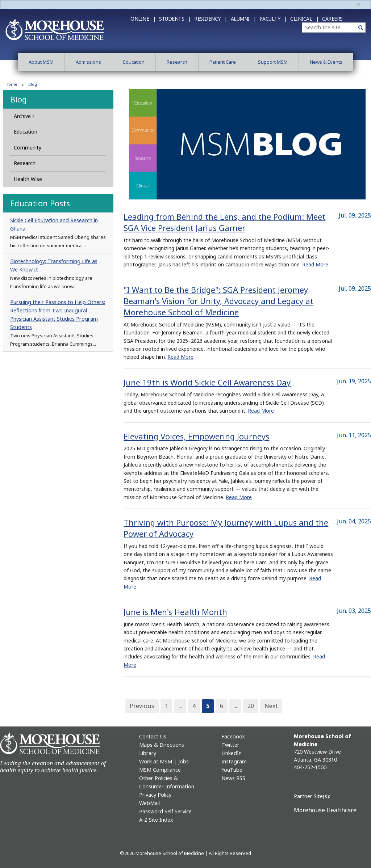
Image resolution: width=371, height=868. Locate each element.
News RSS (233, 778)
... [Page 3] (180, 706)
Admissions (88, 62)
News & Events (326, 62)
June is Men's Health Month (175, 612)
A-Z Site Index (156, 820)
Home (11, 84)
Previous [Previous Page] (142, 706)
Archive (24, 116)
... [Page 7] (235, 706)
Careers (332, 19)
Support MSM (273, 62)
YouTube (232, 770)
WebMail (149, 803)
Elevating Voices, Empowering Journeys (196, 436)
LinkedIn (232, 753)
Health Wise (28, 179)
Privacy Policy (155, 795)
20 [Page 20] (251, 706)
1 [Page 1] (166, 706)
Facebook (233, 736)
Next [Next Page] (271, 706)
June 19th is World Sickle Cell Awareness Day (207, 382)
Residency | (211, 19)
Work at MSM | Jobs (164, 761)
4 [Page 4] (194, 706)
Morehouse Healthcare (325, 810)
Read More (315, 264)
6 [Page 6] (222, 706)
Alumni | (243, 19)
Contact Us (153, 736)
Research (177, 62)
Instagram (234, 761)
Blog (18, 99)
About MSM (41, 62)
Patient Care (223, 62)
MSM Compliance (160, 770)
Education (134, 62)
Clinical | (304, 19)
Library (148, 753)
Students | (175, 19)
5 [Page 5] (208, 706)
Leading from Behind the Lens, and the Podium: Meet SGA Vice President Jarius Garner (224, 222)
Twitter (230, 745)
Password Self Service (165, 811)
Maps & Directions (162, 745)
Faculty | (273, 19)
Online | (143, 19)
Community (28, 148)
